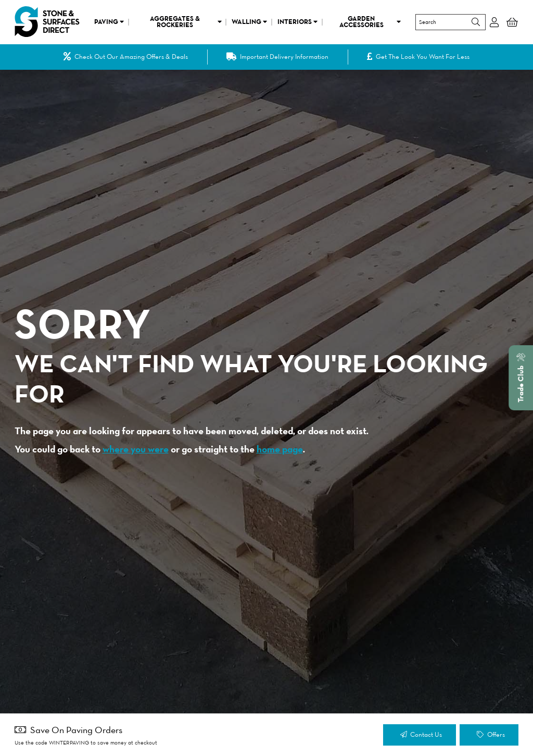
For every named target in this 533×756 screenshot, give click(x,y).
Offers (491, 735)
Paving (109, 22)
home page (280, 449)
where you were (136, 449)
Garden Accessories (370, 22)
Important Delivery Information (278, 57)
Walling (249, 22)
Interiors (297, 22)
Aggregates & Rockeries (186, 22)
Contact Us (421, 735)
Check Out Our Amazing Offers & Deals (126, 57)
